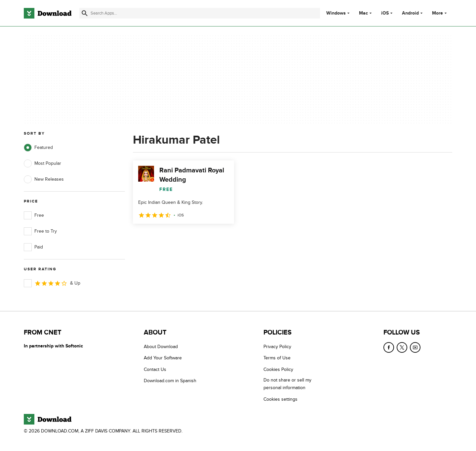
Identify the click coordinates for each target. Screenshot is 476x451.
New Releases (44, 179)
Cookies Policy (278, 369)
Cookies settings (280, 399)
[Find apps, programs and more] (199, 13)
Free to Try (40, 231)
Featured (38, 148)
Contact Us (155, 369)
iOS (385, 13)
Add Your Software (163, 358)
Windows (336, 13)
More (440, 13)
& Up (52, 283)
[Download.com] (48, 13)
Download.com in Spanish (170, 381)
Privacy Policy (277, 347)
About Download (161, 347)
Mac (363, 13)
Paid (33, 247)
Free (34, 215)
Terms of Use (277, 358)
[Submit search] (85, 13)
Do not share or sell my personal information (287, 384)
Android (410, 13)
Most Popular (42, 163)
